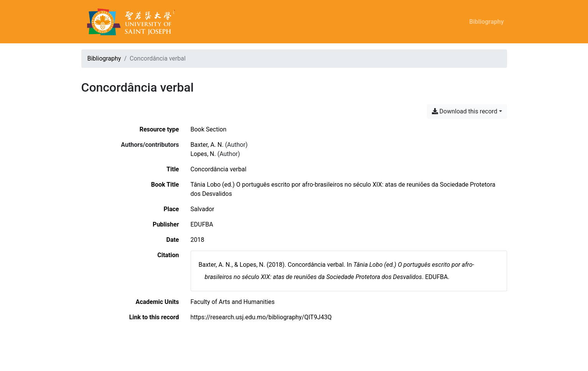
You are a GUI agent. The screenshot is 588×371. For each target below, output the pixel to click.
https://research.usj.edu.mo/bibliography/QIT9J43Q (261, 317)
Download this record (465, 111)
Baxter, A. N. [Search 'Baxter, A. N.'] (207, 145)
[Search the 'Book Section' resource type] (209, 129)
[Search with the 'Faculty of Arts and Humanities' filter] (233, 302)
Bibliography (486, 22)
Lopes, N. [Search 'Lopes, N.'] (203, 154)
